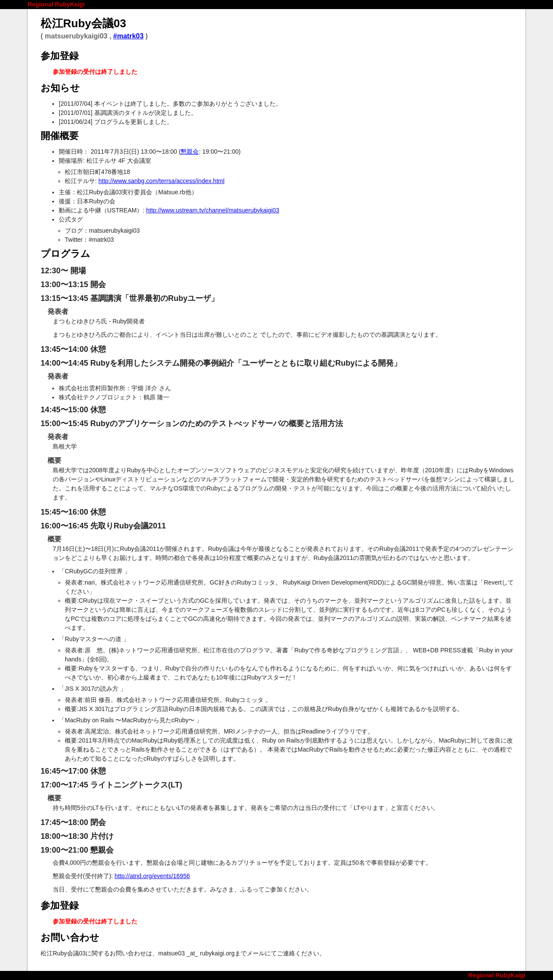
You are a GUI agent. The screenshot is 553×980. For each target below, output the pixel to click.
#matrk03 (128, 36)
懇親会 (190, 152)
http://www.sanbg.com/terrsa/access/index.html (162, 181)
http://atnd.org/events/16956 (152, 876)
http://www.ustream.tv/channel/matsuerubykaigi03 (213, 210)
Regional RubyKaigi (56, 4)
